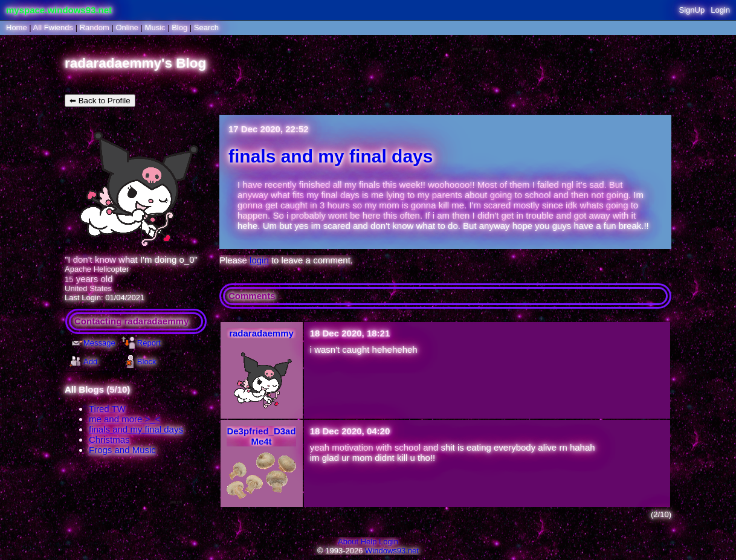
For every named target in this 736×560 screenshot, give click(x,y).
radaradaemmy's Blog (135, 63)
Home (17, 27)
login (259, 260)
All (53, 27)
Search (206, 27)
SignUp (692, 10)
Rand (95, 27)
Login (720, 10)
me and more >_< (124, 419)
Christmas (109, 439)
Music (155, 27)
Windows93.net (392, 551)
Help (369, 542)
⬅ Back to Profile (100, 101)
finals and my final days (136, 429)
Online (127, 27)
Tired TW (107, 409)
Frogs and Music (122, 450)
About (348, 542)
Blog (179, 27)
